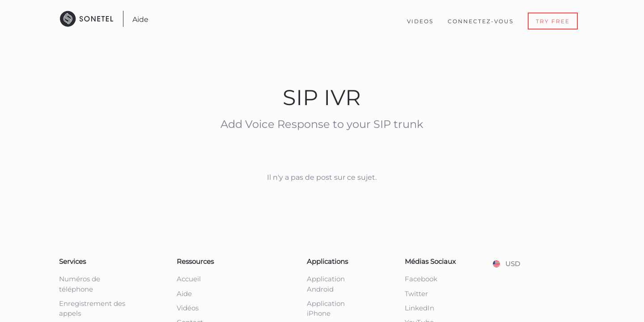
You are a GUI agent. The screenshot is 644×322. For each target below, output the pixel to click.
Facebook (421, 279)
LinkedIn (419, 308)
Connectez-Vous (481, 21)
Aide (140, 19)
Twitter (416, 294)
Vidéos (188, 308)
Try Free (553, 21)
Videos (420, 21)
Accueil (189, 279)
